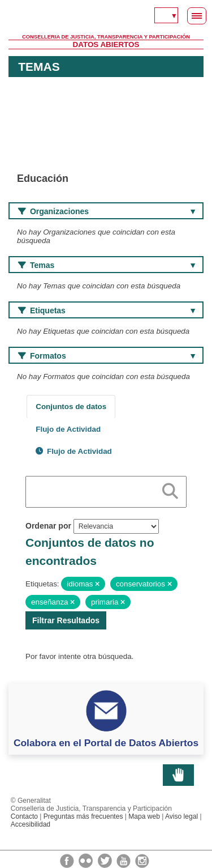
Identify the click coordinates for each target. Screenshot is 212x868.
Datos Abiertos (106, 44)
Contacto (24, 816)
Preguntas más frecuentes (83, 816)
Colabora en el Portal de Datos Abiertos (106, 743)
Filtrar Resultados (66, 620)
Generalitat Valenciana (106, 17)
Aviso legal (181, 816)
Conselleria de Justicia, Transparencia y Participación (106, 37)
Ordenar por (48, 526)
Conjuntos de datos (71, 407)
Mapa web (144, 816)
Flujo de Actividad (68, 429)
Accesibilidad (31, 824)
